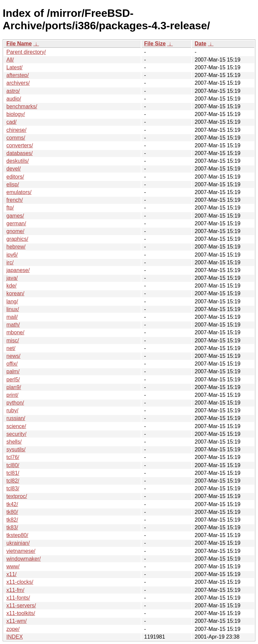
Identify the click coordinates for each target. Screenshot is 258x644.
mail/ (12, 317)
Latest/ (14, 67)
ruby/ (12, 410)
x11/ (11, 574)
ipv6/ (12, 255)
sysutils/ (16, 449)
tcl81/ (13, 473)
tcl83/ (13, 488)
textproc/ (17, 496)
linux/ (13, 309)
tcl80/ (13, 465)
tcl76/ (13, 457)
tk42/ (12, 504)
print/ (12, 395)
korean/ (15, 293)
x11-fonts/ (18, 598)
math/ (13, 325)
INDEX (15, 637)
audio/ (14, 99)
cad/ (11, 122)
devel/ (14, 169)
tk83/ (12, 527)
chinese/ (16, 130)
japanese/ (18, 270)
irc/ (10, 262)
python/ (15, 403)
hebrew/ (16, 247)
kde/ (11, 286)
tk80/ (12, 512)
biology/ (16, 114)
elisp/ (13, 184)
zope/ (13, 629)
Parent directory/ (26, 52)
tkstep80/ (17, 535)
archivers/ (18, 83)
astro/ (13, 91)
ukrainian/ (18, 543)
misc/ (13, 340)
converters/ (20, 145)
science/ (16, 426)
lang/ (12, 301)
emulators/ (19, 192)
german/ (16, 223)
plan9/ (14, 387)
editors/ (15, 177)
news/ (13, 356)
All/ (10, 60)
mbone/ (15, 332)
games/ (15, 216)
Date (200, 44)
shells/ (14, 442)
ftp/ (10, 208)
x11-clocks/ (20, 582)
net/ (11, 348)
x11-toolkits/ (21, 613)
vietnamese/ (21, 551)
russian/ (16, 418)
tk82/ (12, 520)
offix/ (12, 364)
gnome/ (15, 231)
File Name (19, 44)
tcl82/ (13, 481)
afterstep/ (18, 75)
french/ (15, 200)
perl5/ (13, 380)
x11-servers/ (21, 605)
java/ (12, 278)
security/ (16, 434)
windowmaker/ (24, 559)
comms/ (16, 138)
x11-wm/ (16, 621)
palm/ (13, 371)
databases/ (19, 153)
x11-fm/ (15, 590)
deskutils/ (18, 161)
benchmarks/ (22, 106)
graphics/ (17, 239)
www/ (13, 566)
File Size (155, 44)
